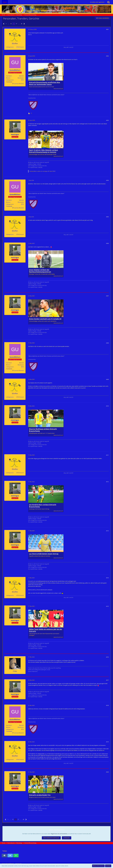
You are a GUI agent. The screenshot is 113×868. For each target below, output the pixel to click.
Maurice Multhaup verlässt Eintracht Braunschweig (43, 430)
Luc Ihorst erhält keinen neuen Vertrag (44, 554)
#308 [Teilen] (107, 343)
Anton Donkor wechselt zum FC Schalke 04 (45, 319)
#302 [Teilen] (107, 56)
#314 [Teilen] (107, 578)
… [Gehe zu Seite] (8, 24)
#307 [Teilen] (107, 296)
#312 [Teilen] (107, 482)
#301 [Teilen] (107, 29)
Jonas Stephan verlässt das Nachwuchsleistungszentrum (40, 271)
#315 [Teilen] (107, 606)
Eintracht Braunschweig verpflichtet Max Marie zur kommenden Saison (45, 83)
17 (16, 24)
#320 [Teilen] (107, 772)
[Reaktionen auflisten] (30, 113)
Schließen (108, 866)
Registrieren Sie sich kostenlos (59, 834)
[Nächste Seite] (24, 24)
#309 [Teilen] (107, 379)
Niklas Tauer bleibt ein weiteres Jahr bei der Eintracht (46, 630)
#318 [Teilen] (107, 705)
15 (11, 24)
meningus (45, 171)
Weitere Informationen (98, 866)
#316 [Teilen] (107, 657)
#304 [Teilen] (107, 180)
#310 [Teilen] (107, 406)
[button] (4, 856)
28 (22, 24)
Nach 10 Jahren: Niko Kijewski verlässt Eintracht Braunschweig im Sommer (43, 151)
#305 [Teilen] (107, 217)
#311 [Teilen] (107, 455)
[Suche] (108, 2)
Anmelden (67, 838)
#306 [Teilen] (107, 243)
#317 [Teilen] (107, 680)
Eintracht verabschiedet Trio (40, 795)
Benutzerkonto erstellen (51, 838)
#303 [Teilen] (107, 120)
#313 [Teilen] (107, 531)
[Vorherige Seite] (4, 24)
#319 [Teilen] (107, 742)
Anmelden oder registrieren (97, 2)
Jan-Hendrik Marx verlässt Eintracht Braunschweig (43, 506)
